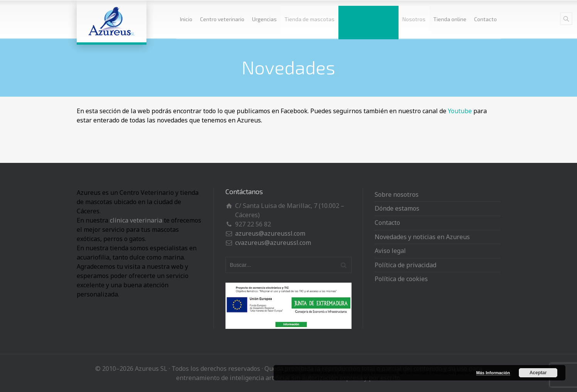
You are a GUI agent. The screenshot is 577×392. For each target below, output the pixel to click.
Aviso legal (390, 251)
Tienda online (450, 19)
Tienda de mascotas (310, 19)
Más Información (493, 373)
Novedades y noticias (368, 19)
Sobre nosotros (397, 194)
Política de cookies (401, 279)
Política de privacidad (405, 265)
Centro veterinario (222, 19)
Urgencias (264, 19)
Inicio (186, 19)
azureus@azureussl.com (270, 233)
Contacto (485, 19)
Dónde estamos (397, 208)
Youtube (460, 111)
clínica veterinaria (136, 220)
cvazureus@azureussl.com (273, 243)
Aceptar (538, 373)
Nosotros (414, 19)
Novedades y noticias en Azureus (422, 237)
